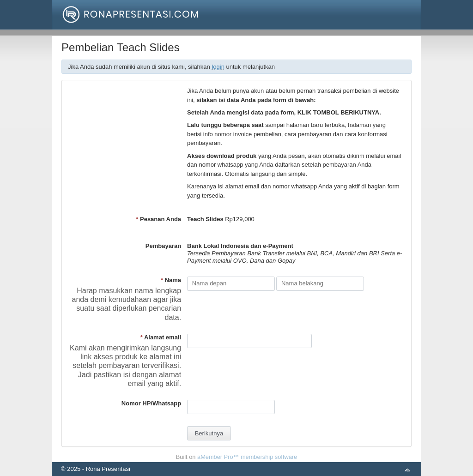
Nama (171, 280)
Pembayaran (163, 246)
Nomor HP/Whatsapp (151, 403)
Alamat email (161, 337)
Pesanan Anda (158, 219)
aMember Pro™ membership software (247, 457)
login (218, 67)
